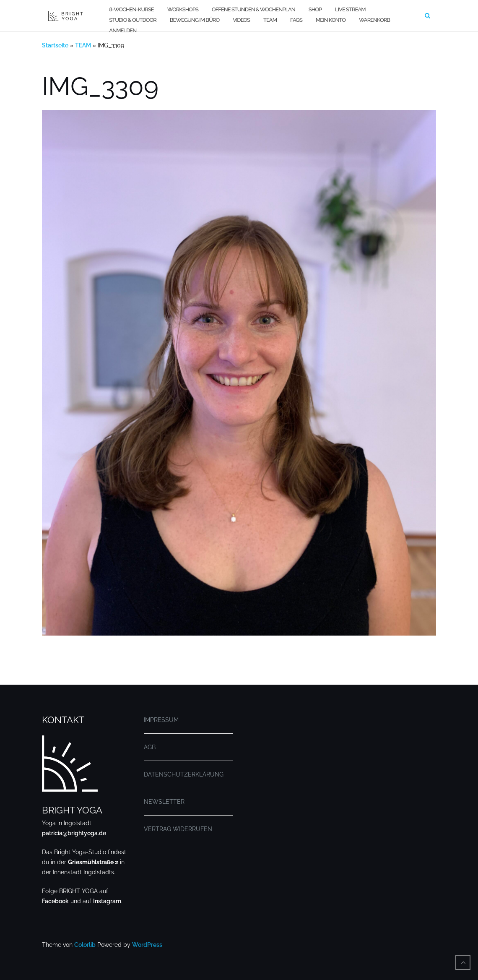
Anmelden (123, 30)
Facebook (55, 901)
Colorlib (85, 945)
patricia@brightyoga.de (74, 833)
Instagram (107, 901)
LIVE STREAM (350, 9)
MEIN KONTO (331, 20)
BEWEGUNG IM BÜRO (195, 20)
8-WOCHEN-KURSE (131, 9)
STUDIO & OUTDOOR (132, 20)
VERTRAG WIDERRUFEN (178, 829)
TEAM (270, 20)
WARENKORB (374, 20)
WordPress (147, 945)
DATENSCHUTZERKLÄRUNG (184, 774)
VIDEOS (241, 20)
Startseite (55, 45)
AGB (150, 747)
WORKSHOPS (183, 9)
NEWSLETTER (164, 802)
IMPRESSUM (161, 720)
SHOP (315, 9)
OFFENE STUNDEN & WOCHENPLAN (253, 9)
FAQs (296, 20)
